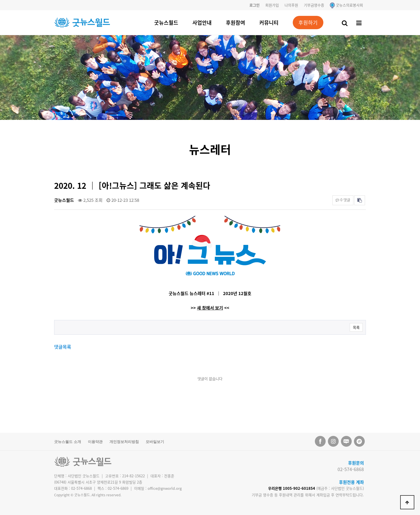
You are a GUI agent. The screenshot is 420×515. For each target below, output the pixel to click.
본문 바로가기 (0, 0)
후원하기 (308, 23)
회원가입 (272, 5)
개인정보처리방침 (124, 442)
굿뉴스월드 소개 (68, 442)
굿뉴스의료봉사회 (346, 5)
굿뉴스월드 (166, 23)
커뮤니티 (269, 23)
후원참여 (236, 23)
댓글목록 (63, 347)
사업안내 (202, 23)
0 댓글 (343, 200)
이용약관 (95, 442)
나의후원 (291, 5)
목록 (356, 327)
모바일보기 (155, 442)
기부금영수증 (314, 5)
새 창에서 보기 (210, 308)
